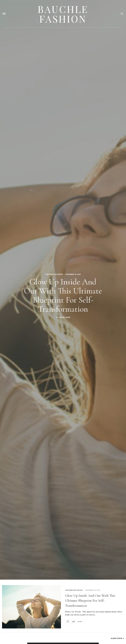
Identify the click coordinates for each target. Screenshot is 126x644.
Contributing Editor (54, 274)
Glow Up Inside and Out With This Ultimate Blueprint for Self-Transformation (63, 295)
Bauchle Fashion (63, 14)
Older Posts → (117, 638)
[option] (63, 290)
